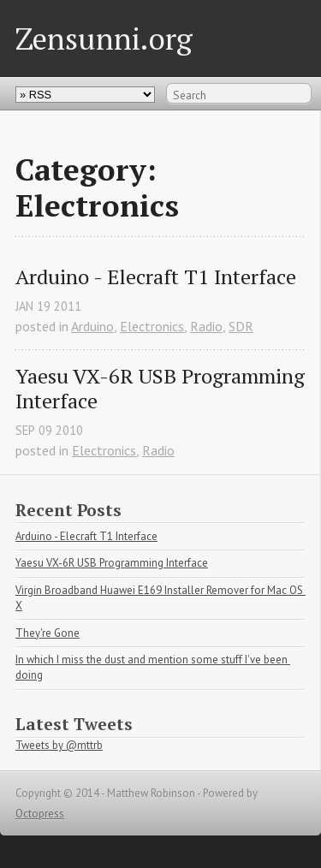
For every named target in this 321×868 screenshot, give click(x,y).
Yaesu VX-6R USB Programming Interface (160, 389)
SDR (241, 326)
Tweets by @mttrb (59, 745)
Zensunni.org (104, 38)
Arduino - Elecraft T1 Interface (156, 277)
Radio (206, 326)
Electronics (152, 326)
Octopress (40, 814)
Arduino (92, 326)
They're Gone (48, 633)
